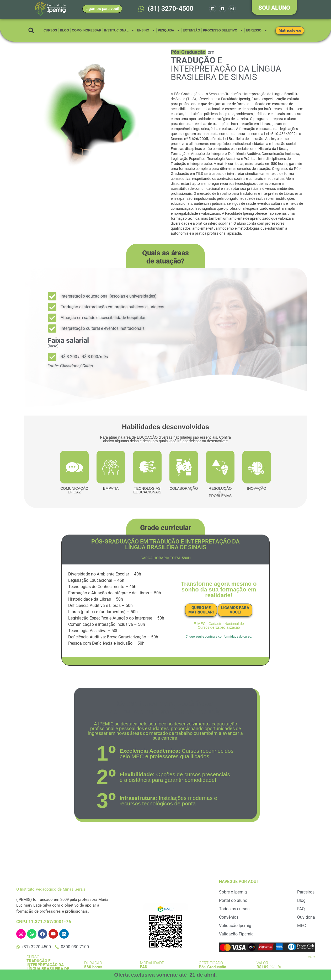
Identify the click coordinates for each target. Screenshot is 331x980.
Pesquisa (169, 30)
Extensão (191, 30)
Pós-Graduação (212, 967)
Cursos (50, 30)
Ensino (146, 30)
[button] (31, 31)
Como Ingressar (87, 30)
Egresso (257, 30)
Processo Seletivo (223, 30)
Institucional (119, 30)
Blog (64, 30)
